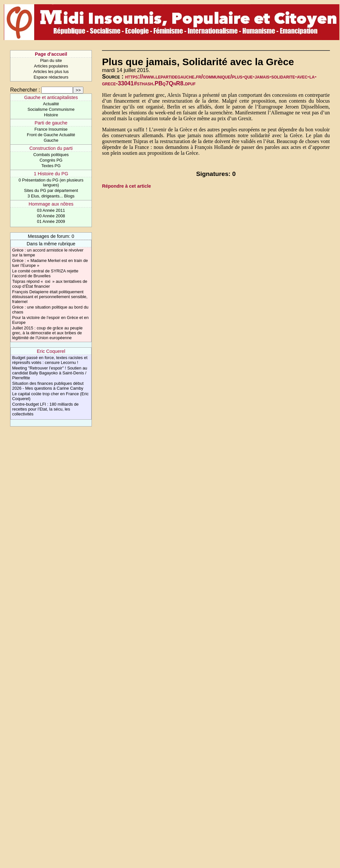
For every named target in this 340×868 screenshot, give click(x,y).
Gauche (51, 140)
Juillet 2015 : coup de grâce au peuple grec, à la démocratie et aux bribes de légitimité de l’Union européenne (47, 333)
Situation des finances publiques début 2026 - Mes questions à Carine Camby (48, 386)
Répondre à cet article (126, 186)
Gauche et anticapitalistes (51, 97)
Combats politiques (51, 155)
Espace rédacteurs (51, 77)
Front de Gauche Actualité (51, 135)
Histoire (51, 115)
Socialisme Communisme (51, 109)
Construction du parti (51, 148)
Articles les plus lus (51, 72)
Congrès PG (51, 160)
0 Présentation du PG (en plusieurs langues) (51, 182)
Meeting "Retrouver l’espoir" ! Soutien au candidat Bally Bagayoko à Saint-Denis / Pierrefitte (50, 373)
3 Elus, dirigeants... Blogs (51, 196)
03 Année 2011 (51, 210)
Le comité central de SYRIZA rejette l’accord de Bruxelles (45, 273)
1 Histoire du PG (51, 174)
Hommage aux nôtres (51, 204)
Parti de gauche (51, 123)
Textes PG (51, 166)
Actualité (51, 104)
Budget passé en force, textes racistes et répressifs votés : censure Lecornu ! (50, 360)
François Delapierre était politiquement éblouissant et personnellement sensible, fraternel (50, 297)
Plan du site (51, 60)
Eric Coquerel (51, 351)
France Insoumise (51, 129)
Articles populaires (51, 66)
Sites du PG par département (51, 190)
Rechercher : (25, 90)
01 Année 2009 (51, 221)
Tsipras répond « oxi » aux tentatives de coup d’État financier (50, 284)
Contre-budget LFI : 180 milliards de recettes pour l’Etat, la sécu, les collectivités (45, 409)
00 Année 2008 (51, 216)
